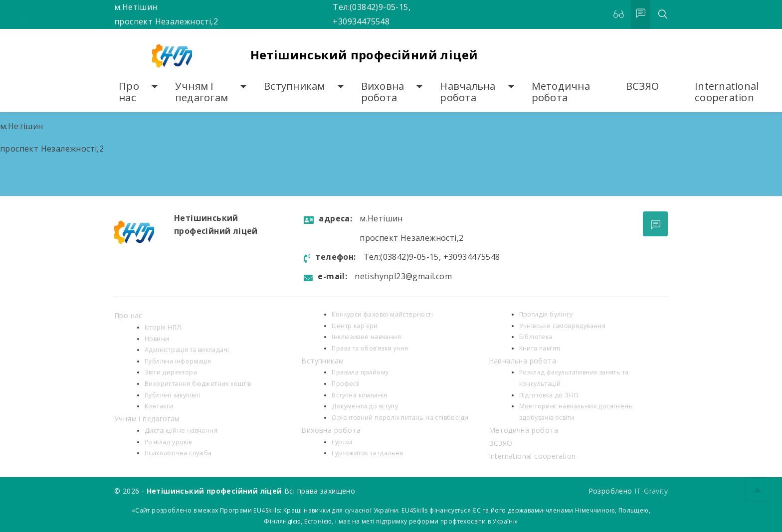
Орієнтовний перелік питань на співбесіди (400, 418)
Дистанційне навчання (181, 431)
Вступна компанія (359, 395)
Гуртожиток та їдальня (367, 453)
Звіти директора (171, 372)
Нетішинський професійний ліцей (364, 55)
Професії (346, 384)
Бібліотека (536, 337)
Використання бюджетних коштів (198, 384)
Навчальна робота (468, 92)
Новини (157, 339)
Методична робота (561, 92)
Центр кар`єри (355, 326)
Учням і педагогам (201, 92)
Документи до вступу (365, 406)
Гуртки (342, 442)
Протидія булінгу (546, 314)
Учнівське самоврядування (563, 326)
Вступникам (294, 86)
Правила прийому (360, 372)
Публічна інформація (178, 361)
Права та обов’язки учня (370, 348)
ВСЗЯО (642, 86)
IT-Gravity (651, 491)
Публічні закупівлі (172, 395)
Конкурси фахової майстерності (382, 314)
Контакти (159, 406)
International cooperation (727, 92)
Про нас (129, 92)
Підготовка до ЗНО (549, 395)
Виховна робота (383, 92)
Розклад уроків (168, 442)
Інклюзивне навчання (366, 337)
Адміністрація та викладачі (187, 350)
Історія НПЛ (163, 327)
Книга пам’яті (540, 348)
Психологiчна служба (178, 453)
